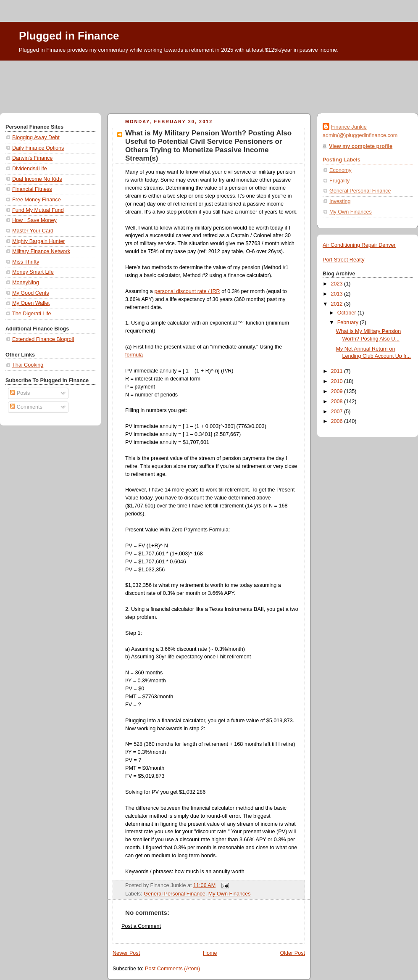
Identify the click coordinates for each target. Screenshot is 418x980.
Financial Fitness (32, 189)
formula (134, 355)
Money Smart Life (33, 272)
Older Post (292, 953)
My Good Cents (31, 293)
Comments (26, 407)
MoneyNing (26, 283)
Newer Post (126, 953)
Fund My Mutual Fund (38, 210)
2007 (338, 412)
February (349, 322)
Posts (20, 393)
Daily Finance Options (38, 148)
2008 (338, 402)
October (347, 313)
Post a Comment (141, 926)
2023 (338, 284)
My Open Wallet (31, 303)
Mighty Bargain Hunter (38, 241)
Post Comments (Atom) (172, 969)
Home (210, 953)
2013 (338, 294)
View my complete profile (361, 146)
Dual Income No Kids (37, 179)
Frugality (339, 181)
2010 (338, 381)
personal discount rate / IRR (187, 291)
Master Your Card (33, 231)
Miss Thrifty (26, 262)
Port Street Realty (344, 260)
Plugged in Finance (69, 36)
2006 (338, 421)
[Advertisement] (209, 84)
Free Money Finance (37, 200)
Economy (340, 170)
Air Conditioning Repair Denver (359, 245)
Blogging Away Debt (36, 137)
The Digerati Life (32, 314)
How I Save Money (34, 220)
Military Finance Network (41, 251)
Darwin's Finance (32, 158)
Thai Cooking (28, 365)
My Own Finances (230, 894)
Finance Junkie (349, 127)
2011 (338, 371)
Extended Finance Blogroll (43, 339)
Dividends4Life (30, 169)
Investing (340, 201)
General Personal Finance (175, 894)
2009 (338, 391)
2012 (338, 304)
